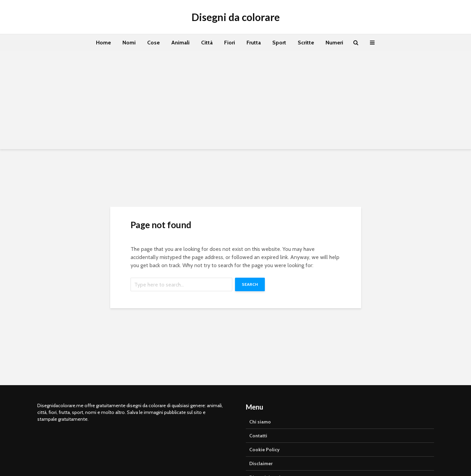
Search (250, 284)
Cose (153, 43)
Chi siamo (260, 422)
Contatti (258, 436)
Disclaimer (261, 463)
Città (207, 43)
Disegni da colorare (236, 17)
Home (103, 43)
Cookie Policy (264, 450)
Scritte (306, 43)
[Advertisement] (236, 102)
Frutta (254, 43)
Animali (180, 43)
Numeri (334, 43)
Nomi (129, 43)
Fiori (230, 43)
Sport (279, 43)
